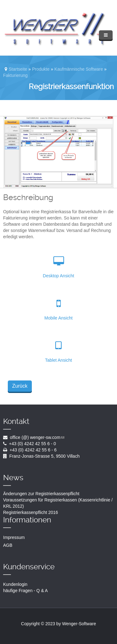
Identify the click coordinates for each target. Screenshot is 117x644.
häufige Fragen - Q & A (25, 591)
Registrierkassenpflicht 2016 (31, 512)
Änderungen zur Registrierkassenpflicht (41, 494)
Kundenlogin (15, 584)
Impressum (14, 537)
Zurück (20, 386)
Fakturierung (15, 75)
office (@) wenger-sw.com (37, 437)
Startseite (18, 69)
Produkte (41, 69)
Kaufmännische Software (79, 69)
